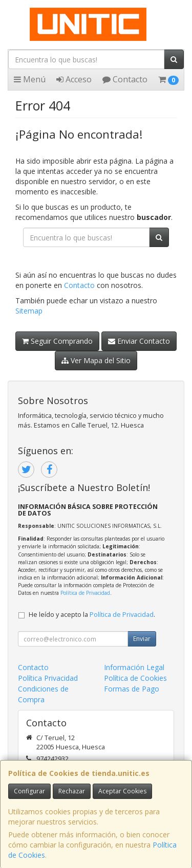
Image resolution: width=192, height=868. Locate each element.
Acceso (74, 79)
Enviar (142, 639)
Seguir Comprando (57, 341)
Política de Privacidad (85, 593)
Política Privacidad (48, 678)
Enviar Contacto (139, 341)
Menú (30, 79)
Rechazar (72, 791)
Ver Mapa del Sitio (96, 360)
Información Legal (134, 667)
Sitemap (29, 311)
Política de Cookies (135, 678)
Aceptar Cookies (122, 791)
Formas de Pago (132, 689)
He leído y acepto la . (92, 615)
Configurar (29, 791)
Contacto (125, 79)
